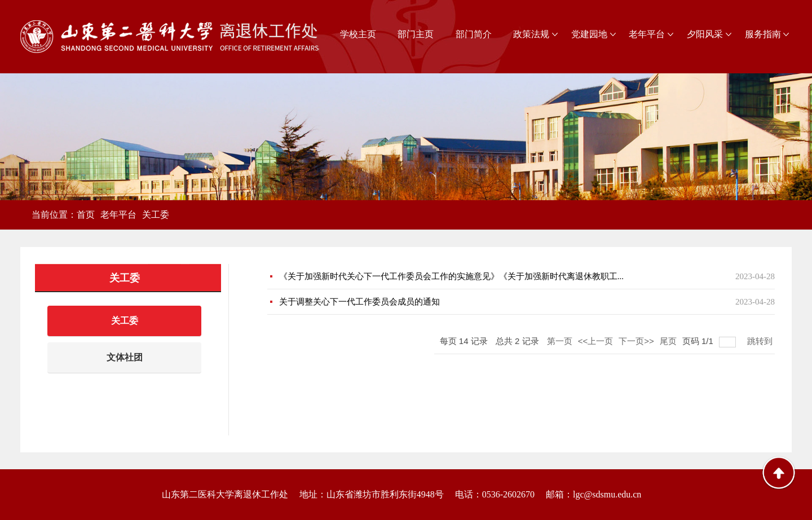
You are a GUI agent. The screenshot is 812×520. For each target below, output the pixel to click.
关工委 (156, 215)
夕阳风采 (705, 34)
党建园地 (589, 34)
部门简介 (474, 34)
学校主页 (358, 34)
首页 (86, 215)
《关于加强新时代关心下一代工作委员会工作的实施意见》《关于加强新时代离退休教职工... (451, 276)
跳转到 (761, 341)
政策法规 (531, 34)
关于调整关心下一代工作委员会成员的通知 (359, 302)
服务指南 (763, 34)
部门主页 (416, 34)
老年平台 (647, 34)
